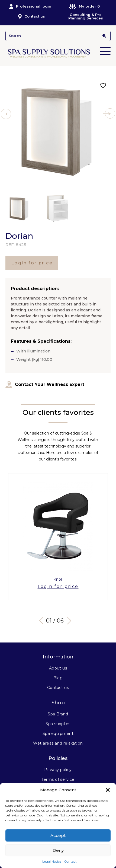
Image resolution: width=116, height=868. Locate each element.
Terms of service (58, 779)
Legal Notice (52, 861)
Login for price (32, 263)
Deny (58, 850)
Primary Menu (105, 48)
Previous (43, 621)
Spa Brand (58, 714)
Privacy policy (58, 770)
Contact (70, 861)
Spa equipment (58, 734)
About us (58, 668)
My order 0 (84, 6)
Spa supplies (58, 724)
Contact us (32, 16)
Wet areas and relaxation (58, 743)
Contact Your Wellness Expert (45, 385)
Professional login (30, 6)
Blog (58, 678)
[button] (108, 790)
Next (67, 621)
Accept (58, 835)
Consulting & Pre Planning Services (86, 16)
